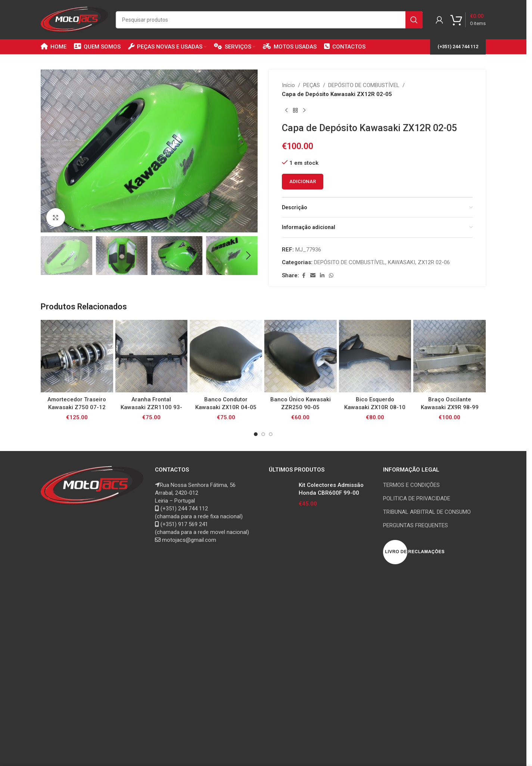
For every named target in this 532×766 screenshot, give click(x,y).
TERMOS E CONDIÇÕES (411, 485)
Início (288, 85)
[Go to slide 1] (256, 434)
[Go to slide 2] (263, 434)
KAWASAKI (402, 262)
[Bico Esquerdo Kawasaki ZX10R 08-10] (375, 356)
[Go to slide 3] (271, 434)
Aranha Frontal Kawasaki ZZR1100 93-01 (151, 407)
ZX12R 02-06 (434, 262)
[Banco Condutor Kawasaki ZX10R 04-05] (226, 356)
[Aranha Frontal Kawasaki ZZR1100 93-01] (152, 356)
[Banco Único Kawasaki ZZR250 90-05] (301, 356)
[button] (50, 256)
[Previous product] (286, 111)
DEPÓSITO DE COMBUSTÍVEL (364, 85)
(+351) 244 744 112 (458, 47)
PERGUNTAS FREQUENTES (416, 525)
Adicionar (303, 181)
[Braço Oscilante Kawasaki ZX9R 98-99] (449, 356)
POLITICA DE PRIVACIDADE (417, 498)
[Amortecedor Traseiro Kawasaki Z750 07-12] (77, 356)
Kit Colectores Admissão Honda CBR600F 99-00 (331, 489)
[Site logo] (74, 19)
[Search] (269, 20)
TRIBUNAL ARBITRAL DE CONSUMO (427, 512)
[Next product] (304, 111)
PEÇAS (312, 85)
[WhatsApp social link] (331, 276)
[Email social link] (313, 276)
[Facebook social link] (304, 276)
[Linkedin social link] (322, 276)
